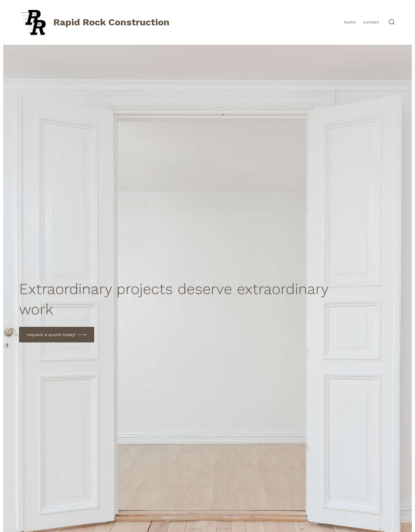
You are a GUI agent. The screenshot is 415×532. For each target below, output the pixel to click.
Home (350, 22)
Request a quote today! (51, 335)
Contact (371, 22)
